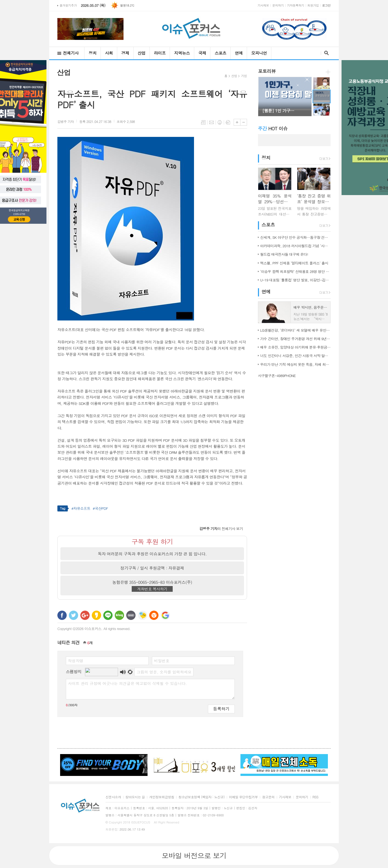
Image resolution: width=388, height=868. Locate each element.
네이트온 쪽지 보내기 (142, 615)
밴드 (131, 615)
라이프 (160, 53)
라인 (108, 615)
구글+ (85, 615)
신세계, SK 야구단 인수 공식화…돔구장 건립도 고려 (295, 237)
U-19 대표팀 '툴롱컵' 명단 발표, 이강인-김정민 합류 (295, 280)
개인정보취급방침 (162, 797)
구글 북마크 (165, 615)
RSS (315, 797)
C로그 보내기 (154, 615)
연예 (239, 53)
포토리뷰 (267, 71)
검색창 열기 (325, 53)
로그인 (326, 5)
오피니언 (259, 53)
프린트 (220, 122)
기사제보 (263, 5)
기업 (244, 76)
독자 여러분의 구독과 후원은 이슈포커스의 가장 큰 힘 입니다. (152, 554)
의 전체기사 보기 (221, 529)
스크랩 (228, 122)
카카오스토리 (96, 615)
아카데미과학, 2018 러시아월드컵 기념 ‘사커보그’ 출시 (295, 246)
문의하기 (278, 5)
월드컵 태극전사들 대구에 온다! (284, 254)
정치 (92, 53)
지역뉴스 (182, 53)
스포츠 (220, 53)
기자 (66, 121)
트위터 (74, 615)
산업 (142, 53)
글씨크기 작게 (244, 122)
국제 (202, 53)
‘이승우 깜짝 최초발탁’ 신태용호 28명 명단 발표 (295, 271)
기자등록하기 (296, 5)
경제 (125, 53)
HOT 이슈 (273, 128)
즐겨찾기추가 (68, 5)
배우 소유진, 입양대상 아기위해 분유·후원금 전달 (295, 347)
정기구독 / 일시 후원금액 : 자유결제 (152, 568)
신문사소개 (113, 797)
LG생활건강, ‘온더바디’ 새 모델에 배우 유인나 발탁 (295, 330)
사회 (109, 53)
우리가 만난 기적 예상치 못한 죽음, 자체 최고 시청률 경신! (295, 364)
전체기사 (71, 53)
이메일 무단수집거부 (243, 797)
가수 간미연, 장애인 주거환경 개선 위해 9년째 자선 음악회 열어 (295, 339)
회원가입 (313, 5)
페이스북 (62, 615)
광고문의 (268, 797)
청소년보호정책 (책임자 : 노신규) (202, 797)
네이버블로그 (119, 615)
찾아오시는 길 (135, 797)
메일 (211, 122)
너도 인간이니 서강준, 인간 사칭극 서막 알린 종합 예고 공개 (295, 356)
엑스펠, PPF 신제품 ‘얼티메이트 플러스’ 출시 (294, 263)
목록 (203, 122)
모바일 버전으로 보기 (194, 855)
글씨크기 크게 (237, 122)
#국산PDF (100, 508)
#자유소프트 (81, 508)
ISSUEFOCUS (141, 822)
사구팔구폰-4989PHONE (277, 376)
